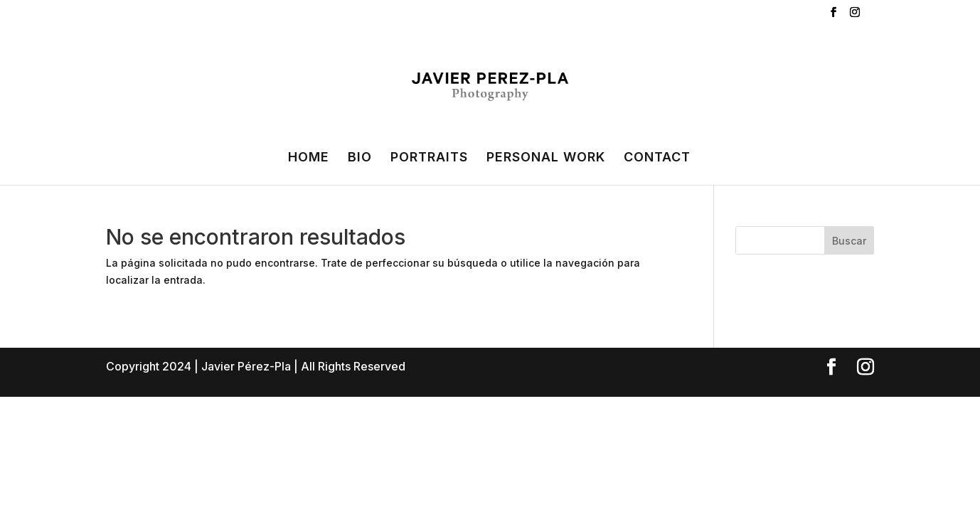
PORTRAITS (429, 158)
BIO (360, 158)
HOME (309, 158)
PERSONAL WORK (546, 158)
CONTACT (657, 158)
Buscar (849, 241)
